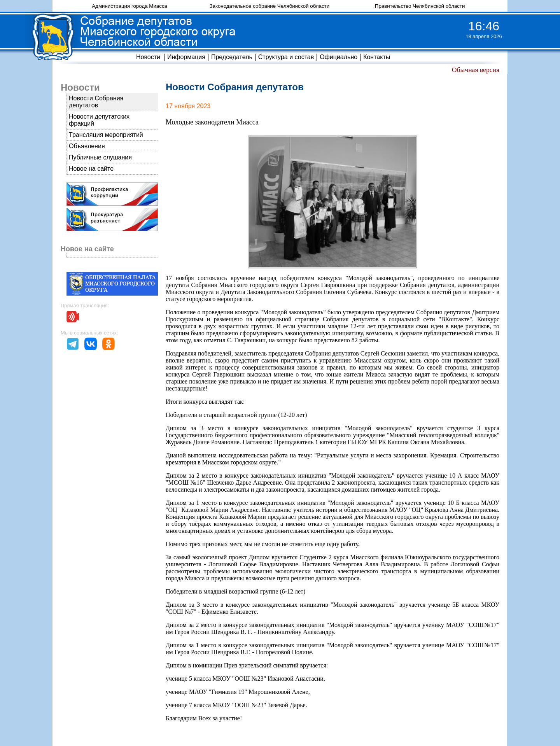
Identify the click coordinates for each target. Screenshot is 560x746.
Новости (148, 57)
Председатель (232, 57)
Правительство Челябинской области (420, 6)
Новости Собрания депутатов (96, 102)
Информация (186, 57)
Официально (339, 57)
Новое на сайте (91, 169)
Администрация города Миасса (129, 6)
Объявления (87, 146)
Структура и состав (286, 57)
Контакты (377, 57)
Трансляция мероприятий (106, 135)
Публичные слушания (100, 157)
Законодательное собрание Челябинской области (269, 6)
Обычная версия (476, 70)
